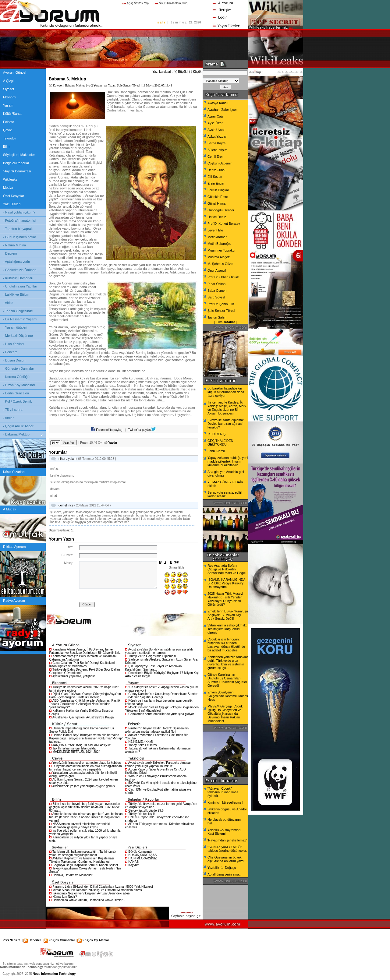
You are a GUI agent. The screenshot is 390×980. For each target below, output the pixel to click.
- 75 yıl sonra (13, 410)
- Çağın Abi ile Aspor (18, 426)
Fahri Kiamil (216, 451)
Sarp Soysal (216, 297)
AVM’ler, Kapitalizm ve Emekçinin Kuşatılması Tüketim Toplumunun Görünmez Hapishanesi (82, 860)
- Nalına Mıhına (14, 245)
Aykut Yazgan (217, 136)
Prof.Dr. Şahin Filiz (221, 304)
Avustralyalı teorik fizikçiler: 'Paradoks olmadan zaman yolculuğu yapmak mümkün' (158, 764)
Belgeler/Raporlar (16, 163)
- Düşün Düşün (14, 360)
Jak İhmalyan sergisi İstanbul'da (74, 748)
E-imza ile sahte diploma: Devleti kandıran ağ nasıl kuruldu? (226, 424)
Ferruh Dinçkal (218, 190)
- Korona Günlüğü (16, 377)
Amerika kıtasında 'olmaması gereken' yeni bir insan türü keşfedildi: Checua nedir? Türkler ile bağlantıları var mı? (86, 817)
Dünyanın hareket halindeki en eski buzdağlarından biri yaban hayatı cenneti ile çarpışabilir (86, 768)
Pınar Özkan (216, 284)
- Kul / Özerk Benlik (17, 401)
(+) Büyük (180, 72)
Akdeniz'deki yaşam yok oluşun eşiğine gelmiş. (84, 786)
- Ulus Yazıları (13, 344)
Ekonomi (10, 97)
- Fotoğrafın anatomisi (19, 220)
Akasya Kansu (218, 103)
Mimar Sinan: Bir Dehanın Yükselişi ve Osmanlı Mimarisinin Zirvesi (97, 890)
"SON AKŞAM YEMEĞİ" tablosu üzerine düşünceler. (227, 849)
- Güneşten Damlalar (19, 368)
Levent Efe (215, 230)
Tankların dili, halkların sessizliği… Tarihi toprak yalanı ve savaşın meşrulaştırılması (83, 853)
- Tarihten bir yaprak (18, 229)
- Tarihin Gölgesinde (18, 311)
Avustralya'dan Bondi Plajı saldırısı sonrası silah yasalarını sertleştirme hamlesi (159, 651)
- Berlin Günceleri (16, 393)
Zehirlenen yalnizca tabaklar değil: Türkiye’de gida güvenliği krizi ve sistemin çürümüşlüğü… (228, 662)
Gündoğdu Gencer (221, 210)
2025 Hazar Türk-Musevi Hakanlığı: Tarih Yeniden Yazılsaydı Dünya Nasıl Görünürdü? (225, 599)
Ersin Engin (216, 183)
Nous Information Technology (54, 974)
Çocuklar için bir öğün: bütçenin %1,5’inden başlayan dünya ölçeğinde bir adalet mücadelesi (226, 645)
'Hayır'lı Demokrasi (17, 171)
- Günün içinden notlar (19, 237)
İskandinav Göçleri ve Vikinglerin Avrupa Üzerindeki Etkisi (91, 893)
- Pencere (10, 352)
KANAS (133, 862)
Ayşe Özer (215, 123)
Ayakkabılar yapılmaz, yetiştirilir (74, 676)
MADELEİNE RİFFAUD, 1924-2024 (76, 752)
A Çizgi (8, 81)
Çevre (7, 130)
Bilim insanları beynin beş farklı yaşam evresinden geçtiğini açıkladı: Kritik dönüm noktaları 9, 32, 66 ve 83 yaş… (85, 807)
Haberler (35, 940)
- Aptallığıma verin (16, 262)
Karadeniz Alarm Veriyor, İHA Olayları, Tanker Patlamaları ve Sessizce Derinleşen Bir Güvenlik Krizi (85, 651)
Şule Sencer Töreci (129, 85)
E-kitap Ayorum (14, 547)
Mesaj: (69, 563)
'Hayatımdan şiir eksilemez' (227, 840)
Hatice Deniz (217, 217)
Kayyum (134, 865)
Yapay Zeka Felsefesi (143, 745)
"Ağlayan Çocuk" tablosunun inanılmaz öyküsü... (223, 792)
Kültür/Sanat (12, 114)
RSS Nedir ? (11, 940)
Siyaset (9, 89)
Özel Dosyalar (14, 196)
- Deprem (10, 253)
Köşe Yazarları (14, 472)
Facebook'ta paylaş (107, 430)
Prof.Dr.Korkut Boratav (224, 224)
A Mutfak (10, 509)
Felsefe (9, 122)
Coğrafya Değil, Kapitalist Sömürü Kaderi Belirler (85, 865)
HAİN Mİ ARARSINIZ (142, 858)
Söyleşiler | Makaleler (19, 155)
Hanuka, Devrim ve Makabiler (72, 875)
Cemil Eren (216, 157)
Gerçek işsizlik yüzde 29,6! (146, 811)
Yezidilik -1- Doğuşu (222, 868)
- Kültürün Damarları (18, 278)
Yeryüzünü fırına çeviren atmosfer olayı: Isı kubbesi (87, 763)
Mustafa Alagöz (219, 257)
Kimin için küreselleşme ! (225, 802)
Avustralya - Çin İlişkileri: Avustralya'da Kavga (83, 717)
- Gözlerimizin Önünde (20, 270)
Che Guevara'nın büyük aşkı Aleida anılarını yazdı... (227, 859)
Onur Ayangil (217, 270)
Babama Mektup (75, 85)
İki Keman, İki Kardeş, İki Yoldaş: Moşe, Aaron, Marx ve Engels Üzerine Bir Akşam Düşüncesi (227, 408)
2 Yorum (97, 85)
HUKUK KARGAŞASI (143, 855)
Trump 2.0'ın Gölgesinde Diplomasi (152, 656)
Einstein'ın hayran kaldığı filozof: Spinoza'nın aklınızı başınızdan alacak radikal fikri (157, 730)
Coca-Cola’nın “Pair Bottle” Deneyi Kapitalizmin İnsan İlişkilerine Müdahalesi (83, 664)
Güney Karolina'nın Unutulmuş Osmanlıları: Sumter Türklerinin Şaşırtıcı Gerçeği (161, 696)
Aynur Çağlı (216, 116)
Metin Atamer (217, 237)
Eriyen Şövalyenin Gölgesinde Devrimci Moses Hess (228, 696)
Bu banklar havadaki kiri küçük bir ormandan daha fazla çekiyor (226, 392)
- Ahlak (8, 303)
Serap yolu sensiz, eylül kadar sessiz (225, 494)
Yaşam (8, 105)
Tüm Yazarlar (225, 322)
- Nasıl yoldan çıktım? (19, 212)
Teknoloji (10, 138)
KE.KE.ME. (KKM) (141, 742)
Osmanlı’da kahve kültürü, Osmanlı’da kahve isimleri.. (89, 900)
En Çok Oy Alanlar (96, 940)
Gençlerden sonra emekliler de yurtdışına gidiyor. (161, 714)
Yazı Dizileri (12, 204)
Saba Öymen (217, 291)
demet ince (66, 505)
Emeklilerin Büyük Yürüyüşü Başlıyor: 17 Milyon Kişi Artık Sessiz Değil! (228, 615)
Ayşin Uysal (216, 130)
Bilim (7, 146)
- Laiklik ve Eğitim (16, 294)
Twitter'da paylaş (142, 430)
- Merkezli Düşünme (18, 336)
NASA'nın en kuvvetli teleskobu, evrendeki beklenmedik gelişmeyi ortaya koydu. (80, 826)
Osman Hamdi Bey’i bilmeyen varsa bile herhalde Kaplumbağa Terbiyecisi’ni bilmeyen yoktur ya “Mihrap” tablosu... (86, 738)
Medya (8, 188)
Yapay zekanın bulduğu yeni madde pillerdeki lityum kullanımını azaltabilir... (228, 461)
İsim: (70, 547)
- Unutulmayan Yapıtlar (20, 286)
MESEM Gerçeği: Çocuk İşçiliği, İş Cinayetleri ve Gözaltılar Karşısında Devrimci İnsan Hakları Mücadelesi (225, 714)
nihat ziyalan (67, 459)
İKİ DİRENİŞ (216, 434)
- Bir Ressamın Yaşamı (20, 319)
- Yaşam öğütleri (15, 327)
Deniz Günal (216, 170)
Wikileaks (10, 179)
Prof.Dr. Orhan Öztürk (223, 277)
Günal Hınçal (217, 203)
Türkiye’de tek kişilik (142, 814)
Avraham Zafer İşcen (223, 110)
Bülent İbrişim (217, 150)
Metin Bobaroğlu (219, 244)
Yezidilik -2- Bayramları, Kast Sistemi (225, 832)
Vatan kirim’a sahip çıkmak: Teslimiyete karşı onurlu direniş (227, 629)
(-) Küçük (195, 72)
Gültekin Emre (218, 197)
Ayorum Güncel (15, 72)
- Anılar (8, 418)
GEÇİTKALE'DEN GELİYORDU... (220, 442)
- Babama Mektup (16, 434)
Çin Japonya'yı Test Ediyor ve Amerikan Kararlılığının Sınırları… (154, 668)
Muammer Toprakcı (221, 250)
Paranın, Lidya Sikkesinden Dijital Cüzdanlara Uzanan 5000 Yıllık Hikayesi (103, 887)
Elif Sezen (215, 177)
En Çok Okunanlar (62, 940)
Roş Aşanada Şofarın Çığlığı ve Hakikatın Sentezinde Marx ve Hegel (227, 569)
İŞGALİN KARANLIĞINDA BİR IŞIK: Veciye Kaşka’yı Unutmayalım (226, 583)
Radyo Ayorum (14, 601)
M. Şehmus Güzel (220, 264)
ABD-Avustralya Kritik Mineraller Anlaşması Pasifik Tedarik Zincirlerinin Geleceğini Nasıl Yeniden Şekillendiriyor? (85, 704)
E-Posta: (67, 555)
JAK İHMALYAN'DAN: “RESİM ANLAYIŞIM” (82, 745)
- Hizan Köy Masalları (19, 385)
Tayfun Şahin (217, 317)
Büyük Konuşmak (140, 852)
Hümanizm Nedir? (65, 897)
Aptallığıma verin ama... (225, 874)
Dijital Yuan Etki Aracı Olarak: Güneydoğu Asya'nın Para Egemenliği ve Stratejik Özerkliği (85, 696)
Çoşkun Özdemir (220, 163)
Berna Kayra (216, 143)
